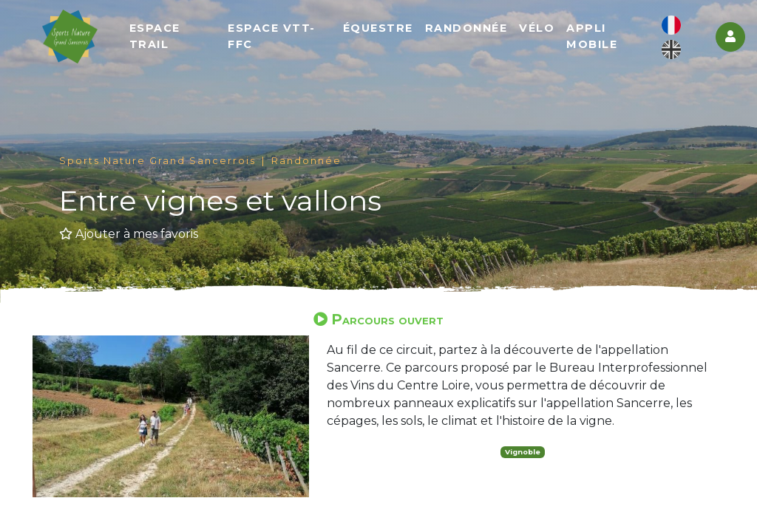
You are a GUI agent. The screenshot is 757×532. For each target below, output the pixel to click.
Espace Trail (159, 37)
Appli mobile (593, 37)
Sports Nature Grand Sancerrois (157, 161)
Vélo (538, 29)
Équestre (380, 29)
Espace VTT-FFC (275, 37)
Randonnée (468, 29)
